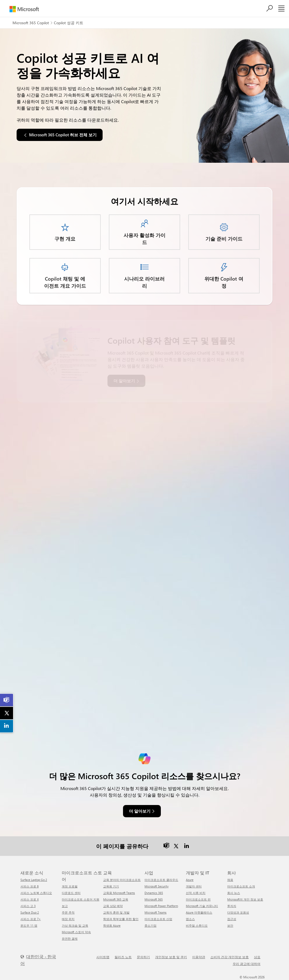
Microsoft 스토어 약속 (76, 932)
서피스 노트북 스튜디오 (36, 893)
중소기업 (150, 925)
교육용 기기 (111, 886)
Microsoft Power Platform (161, 906)
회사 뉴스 (234, 893)
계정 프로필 (70, 886)
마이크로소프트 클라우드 (161, 880)
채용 (230, 880)
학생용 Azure (112, 925)
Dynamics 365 (154, 893)
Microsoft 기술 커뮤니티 (202, 906)
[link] (7, 700)
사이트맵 (103, 957)
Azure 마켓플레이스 (199, 912)
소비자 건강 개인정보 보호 (230, 957)
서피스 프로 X (30, 899)
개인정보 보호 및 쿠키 (171, 957)
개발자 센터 (194, 886)
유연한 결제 (70, 938)
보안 (230, 925)
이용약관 (199, 957)
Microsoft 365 (154, 899)
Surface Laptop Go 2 (34, 880)
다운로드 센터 (71, 893)
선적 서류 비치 (196, 893)
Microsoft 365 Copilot (31, 23)
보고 (65, 906)
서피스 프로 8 (30, 886)
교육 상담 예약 (113, 906)
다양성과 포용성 (238, 912)
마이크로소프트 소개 (241, 886)
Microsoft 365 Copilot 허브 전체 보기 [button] (63, 135)
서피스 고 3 (28, 906)
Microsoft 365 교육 (116, 899)
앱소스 (190, 919)
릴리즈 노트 (123, 957)
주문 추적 (68, 912)
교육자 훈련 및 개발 (116, 912)
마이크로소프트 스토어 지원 (81, 899)
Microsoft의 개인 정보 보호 (245, 899)
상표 (257, 957)
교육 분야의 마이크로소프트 (122, 880)
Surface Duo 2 (30, 912)
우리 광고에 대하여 (247, 964)
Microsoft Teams (156, 912)
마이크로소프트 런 (198, 899)
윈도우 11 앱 (29, 925)
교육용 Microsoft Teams (119, 893)
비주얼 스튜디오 (197, 925)
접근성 (232, 919)
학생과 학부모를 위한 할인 (121, 919)
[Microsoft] (24, 9)
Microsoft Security (156, 886)
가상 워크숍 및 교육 (75, 925)
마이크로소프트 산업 (158, 919)
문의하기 (143, 957)
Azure (190, 880)
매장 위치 (68, 919)
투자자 (232, 906)
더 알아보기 (140, 811)
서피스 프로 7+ (31, 919)
